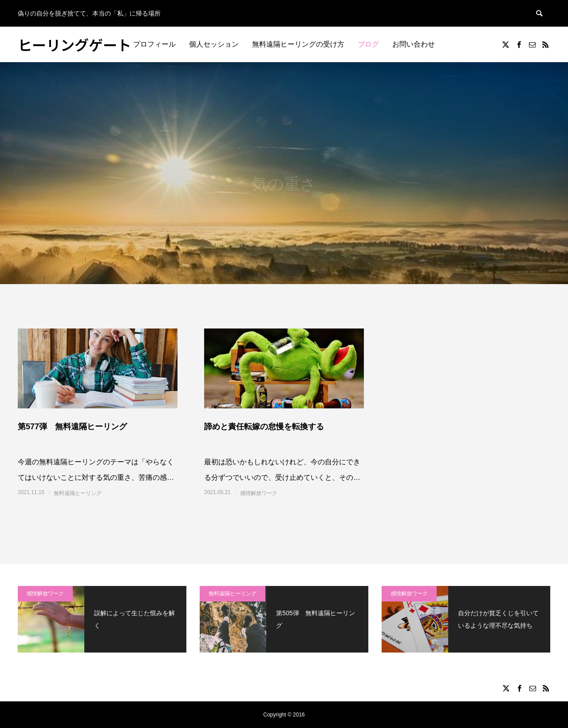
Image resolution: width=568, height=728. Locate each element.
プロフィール (154, 44)
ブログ (368, 44)
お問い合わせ (414, 44)
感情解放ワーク (259, 493)
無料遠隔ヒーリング (78, 493)
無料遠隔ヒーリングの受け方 (298, 44)
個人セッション (214, 44)
